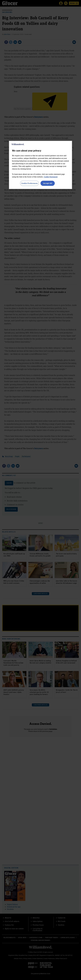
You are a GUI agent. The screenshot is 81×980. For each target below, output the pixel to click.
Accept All (48, 183)
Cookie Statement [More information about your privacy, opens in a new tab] (51, 177)
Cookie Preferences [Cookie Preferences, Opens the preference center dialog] (29, 183)
